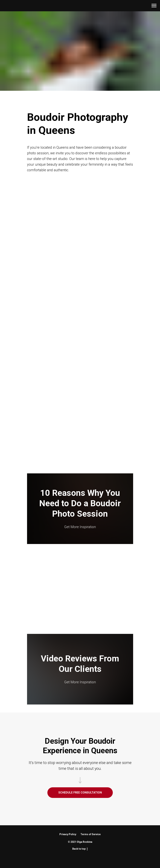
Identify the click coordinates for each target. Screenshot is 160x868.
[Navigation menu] (154, 6)
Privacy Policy (68, 834)
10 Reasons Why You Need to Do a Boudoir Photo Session (80, 503)
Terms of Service (91, 834)
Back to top (80, 849)
